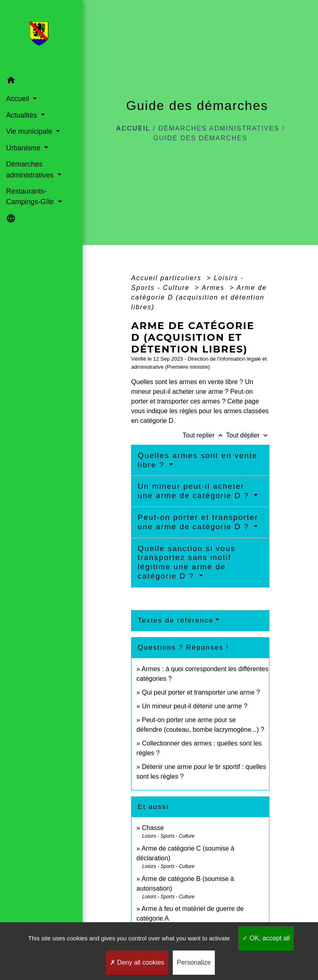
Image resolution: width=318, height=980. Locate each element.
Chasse (153, 828)
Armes (215, 288)
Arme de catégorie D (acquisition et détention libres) (199, 297)
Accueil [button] (19, 99)
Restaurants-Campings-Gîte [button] (31, 196)
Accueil (133, 128)
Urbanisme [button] (24, 148)
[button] (41, 81)
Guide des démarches (200, 138)
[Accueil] (41, 36)
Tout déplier (248, 435)
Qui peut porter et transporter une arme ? (201, 692)
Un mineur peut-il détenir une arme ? (195, 706)
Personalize (194, 962)
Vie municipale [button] (30, 131)
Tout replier (204, 435)
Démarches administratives (219, 128)
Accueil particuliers (167, 278)
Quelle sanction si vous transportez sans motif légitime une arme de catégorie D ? (186, 562)
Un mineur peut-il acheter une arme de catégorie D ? (195, 491)
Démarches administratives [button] (31, 169)
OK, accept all (266, 938)
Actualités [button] (22, 115)
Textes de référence (175, 620)
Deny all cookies (137, 962)
